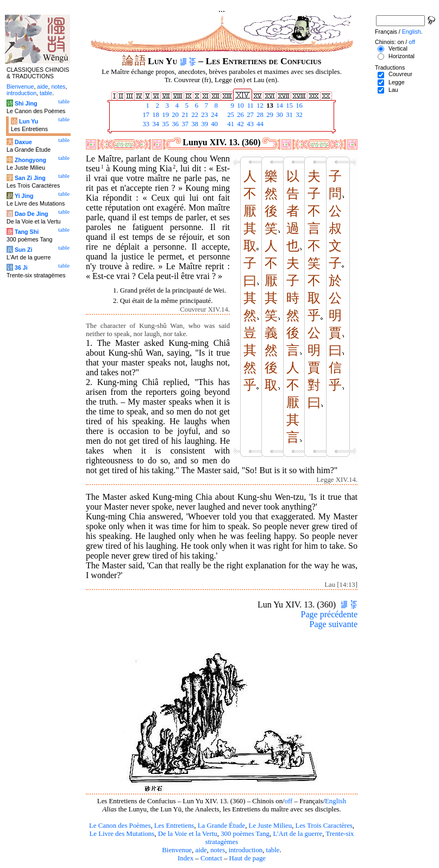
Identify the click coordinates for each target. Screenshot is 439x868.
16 (298, 106)
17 (145, 115)
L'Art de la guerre (297, 834)
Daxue (23, 142)
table (273, 850)
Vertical (398, 48)
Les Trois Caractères (324, 826)
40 (214, 124)
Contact (211, 858)
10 (240, 106)
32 (298, 115)
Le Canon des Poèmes (120, 826)
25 (230, 115)
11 (249, 106)
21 (184, 115)
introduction (246, 850)
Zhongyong (30, 160)
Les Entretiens (174, 826)
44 (259, 124)
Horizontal (402, 56)
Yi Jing (24, 196)
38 (194, 124)
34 (155, 124)
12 (259, 106)
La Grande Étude (221, 826)
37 (184, 124)
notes (218, 850)
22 (194, 115)
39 (204, 124)
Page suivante (334, 624)
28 (259, 115)
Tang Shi (27, 232)
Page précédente (329, 614)
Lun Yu (29, 121)
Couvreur (400, 74)
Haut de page (248, 858)
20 (174, 115)
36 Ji (21, 268)
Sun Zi (24, 250)
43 (249, 124)
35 (165, 124)
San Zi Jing (30, 178)
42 (240, 124)
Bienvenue (177, 850)
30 (279, 115)
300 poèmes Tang (245, 834)
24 (214, 115)
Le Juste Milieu (271, 826)
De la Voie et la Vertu (188, 834)
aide (201, 850)
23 (204, 115)
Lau (393, 90)
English (335, 801)
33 (145, 124)
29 (269, 115)
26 (240, 115)
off (289, 801)
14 (279, 106)
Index (186, 858)
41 (230, 124)
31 (289, 115)
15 (289, 106)
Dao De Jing (32, 214)
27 (249, 115)
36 (174, 124)
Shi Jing (26, 103)
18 (155, 115)
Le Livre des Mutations (122, 834)
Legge (397, 82)
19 (165, 115)
